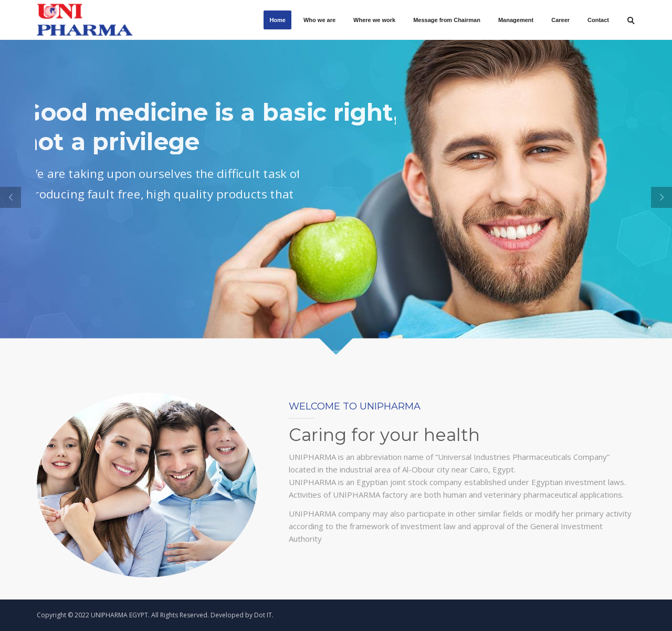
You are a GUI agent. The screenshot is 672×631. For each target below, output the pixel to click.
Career (560, 20)
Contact (598, 20)
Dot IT (263, 615)
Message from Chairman (447, 20)
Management (516, 20)
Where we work (374, 20)
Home (277, 20)
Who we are (319, 20)
